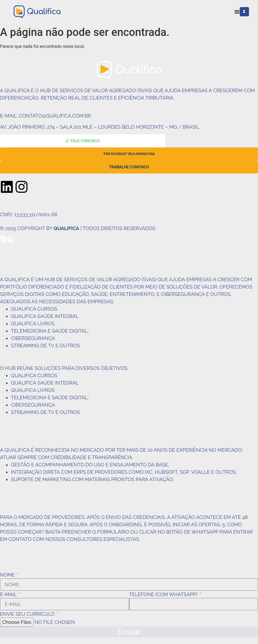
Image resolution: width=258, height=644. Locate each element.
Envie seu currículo (28, 614)
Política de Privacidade (67, 203)
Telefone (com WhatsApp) (164, 594)
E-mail (9, 594)
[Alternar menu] (237, 12)
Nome (8, 575)
